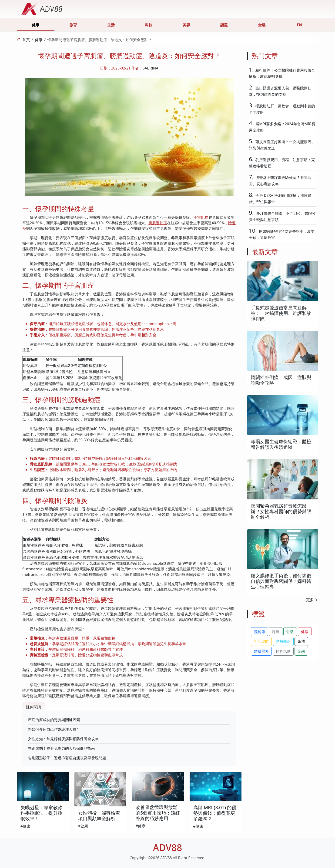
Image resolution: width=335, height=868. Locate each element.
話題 (224, 25)
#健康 (25, 826)
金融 (262, 25)
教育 (73, 25)
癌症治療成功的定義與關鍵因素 (54, 720)
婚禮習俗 (261, 651)
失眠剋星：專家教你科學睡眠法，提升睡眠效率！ (41, 813)
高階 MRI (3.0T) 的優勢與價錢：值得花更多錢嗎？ (215, 813)
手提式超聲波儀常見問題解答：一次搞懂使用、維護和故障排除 (281, 313)
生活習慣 (261, 641)
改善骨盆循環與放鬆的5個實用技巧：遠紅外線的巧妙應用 (158, 813)
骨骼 (290, 632)
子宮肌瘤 (201, 217)
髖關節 (259, 632)
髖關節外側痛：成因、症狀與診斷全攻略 (281, 380)
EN (299, 25)
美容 (186, 25)
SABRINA (150, 68)
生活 (111, 25)
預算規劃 (283, 651)
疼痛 (276, 632)
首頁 (26, 40)
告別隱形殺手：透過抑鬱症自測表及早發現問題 (67, 758)
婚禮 (301, 641)
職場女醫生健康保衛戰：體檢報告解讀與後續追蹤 (281, 444)
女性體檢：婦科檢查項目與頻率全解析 (99, 816)
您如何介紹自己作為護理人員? (53, 729)
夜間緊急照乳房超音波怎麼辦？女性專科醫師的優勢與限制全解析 (281, 511)
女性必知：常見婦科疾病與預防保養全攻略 (63, 739)
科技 (149, 25)
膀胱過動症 (158, 223)
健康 (36, 25)
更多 (312, 600)
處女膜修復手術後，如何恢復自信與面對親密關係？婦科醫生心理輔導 (281, 581)
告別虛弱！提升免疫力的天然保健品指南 (61, 748)
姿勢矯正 (283, 641)
